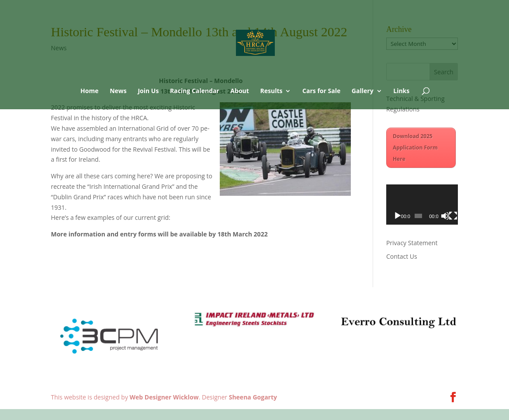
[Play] (398, 216)
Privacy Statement (412, 243)
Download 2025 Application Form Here (415, 148)
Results (271, 91)
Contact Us (402, 256)
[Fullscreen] (453, 216)
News (118, 91)
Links (401, 91)
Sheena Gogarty (253, 397)
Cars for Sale (321, 91)
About (239, 91)
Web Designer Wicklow (164, 397)
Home (89, 91)
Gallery (363, 91)
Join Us (148, 91)
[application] (422, 205)
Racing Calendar (195, 91)
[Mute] (445, 216)
